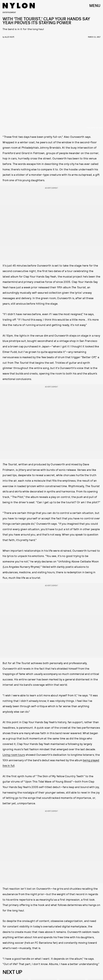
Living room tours (14, 755)
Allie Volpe (10, 37)
